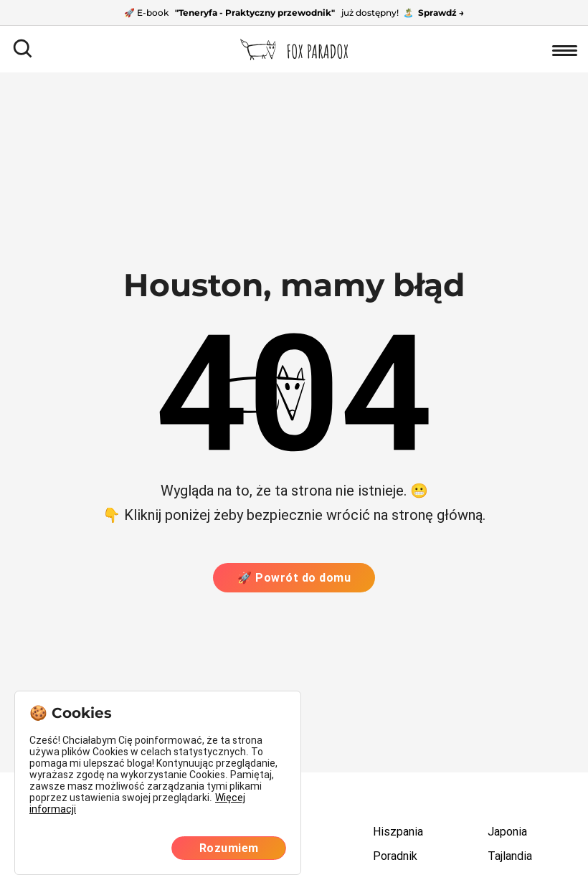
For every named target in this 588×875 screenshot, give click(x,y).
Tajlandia (510, 856)
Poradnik (395, 856)
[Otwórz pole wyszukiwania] (23, 49)
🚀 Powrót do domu (294, 578)
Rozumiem (229, 848)
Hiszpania (398, 832)
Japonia (507, 832)
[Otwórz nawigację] (565, 49)
